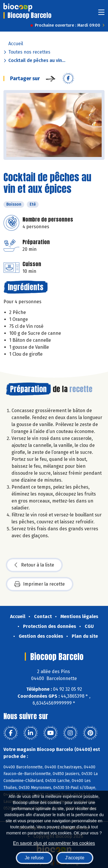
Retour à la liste (34, 565)
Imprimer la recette (40, 584)
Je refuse (34, 858)
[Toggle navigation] (101, 14)
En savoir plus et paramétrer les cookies (54, 843)
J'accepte (75, 858)
